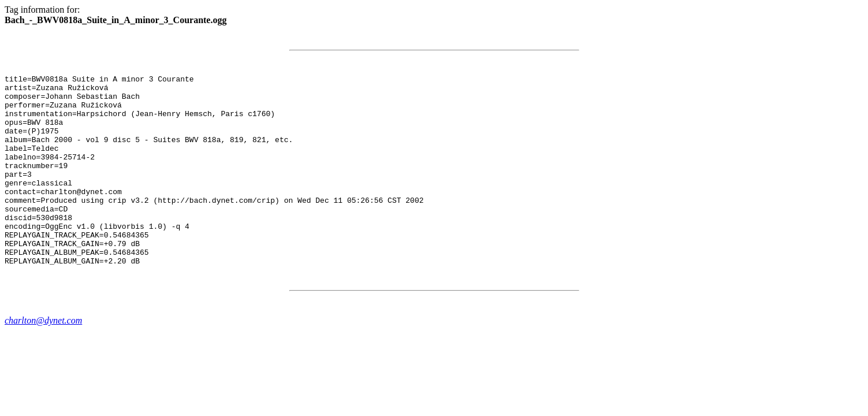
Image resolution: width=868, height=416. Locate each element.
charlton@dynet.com (43, 359)
